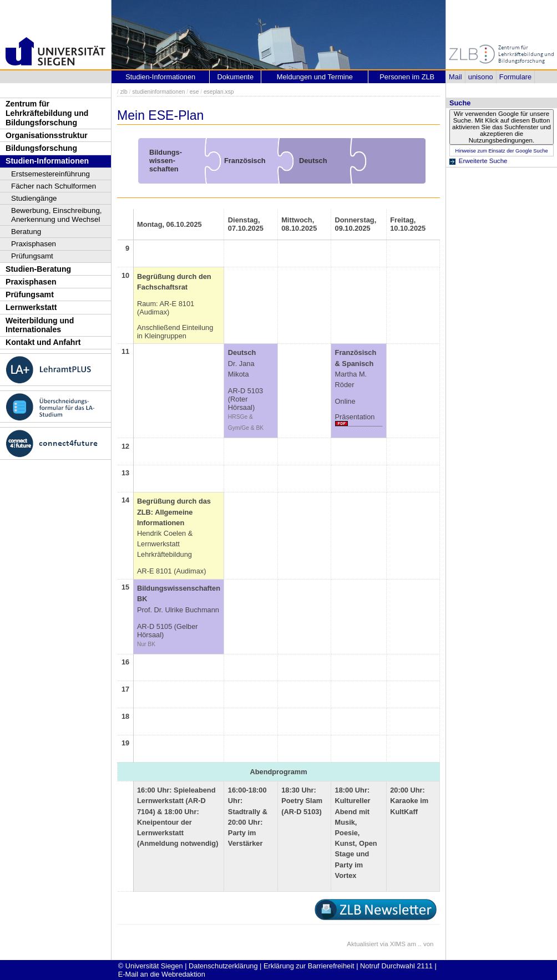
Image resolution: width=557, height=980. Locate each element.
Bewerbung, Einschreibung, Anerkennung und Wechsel (57, 215)
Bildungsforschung (41, 148)
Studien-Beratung (38, 269)
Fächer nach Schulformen (54, 186)
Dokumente (236, 77)
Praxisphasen (34, 244)
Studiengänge (34, 198)
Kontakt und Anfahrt (43, 342)
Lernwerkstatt (31, 307)
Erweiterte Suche (483, 161)
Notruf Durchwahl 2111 (396, 966)
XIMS (398, 944)
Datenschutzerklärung (223, 966)
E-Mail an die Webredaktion (162, 974)
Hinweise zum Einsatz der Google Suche (501, 151)
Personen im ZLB (407, 77)
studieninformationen (158, 92)
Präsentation (355, 417)
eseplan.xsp (219, 92)
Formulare (515, 77)
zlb (124, 92)
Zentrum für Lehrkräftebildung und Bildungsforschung (47, 113)
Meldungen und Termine (315, 77)
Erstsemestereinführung (50, 174)
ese (194, 92)
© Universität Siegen (151, 966)
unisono (481, 77)
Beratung (26, 232)
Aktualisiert (362, 944)
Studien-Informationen (47, 161)
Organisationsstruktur (47, 135)
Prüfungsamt (32, 256)
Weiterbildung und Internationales (40, 325)
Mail (455, 77)
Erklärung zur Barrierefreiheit (309, 966)
